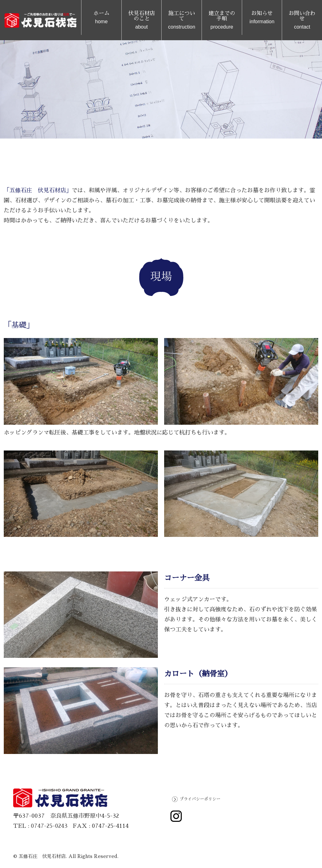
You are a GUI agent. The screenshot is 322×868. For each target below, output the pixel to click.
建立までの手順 (222, 20)
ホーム (101, 17)
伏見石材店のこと (142, 20)
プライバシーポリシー (200, 799)
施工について (182, 20)
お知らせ (262, 17)
